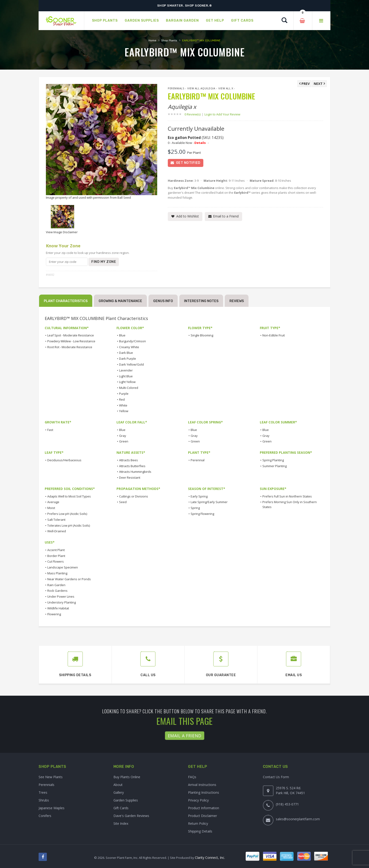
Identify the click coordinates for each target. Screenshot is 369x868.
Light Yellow (127, 382)
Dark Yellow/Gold (131, 364)
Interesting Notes (201, 301)
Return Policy (198, 823)
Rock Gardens (57, 591)
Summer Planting (275, 466)
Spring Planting (273, 460)
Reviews (237, 301)
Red (122, 399)
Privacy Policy (198, 800)
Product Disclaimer (203, 816)
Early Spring (199, 496)
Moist (51, 508)
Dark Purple (128, 359)
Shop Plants (169, 40)
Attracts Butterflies (132, 466)
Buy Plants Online (127, 777)
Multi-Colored (129, 388)
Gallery (119, 792)
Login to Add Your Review (222, 114)
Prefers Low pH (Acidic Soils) (67, 514)
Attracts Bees (128, 460)
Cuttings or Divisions (134, 496)
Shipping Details (200, 831)
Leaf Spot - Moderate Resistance (71, 335)
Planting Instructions (204, 792)
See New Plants (51, 777)
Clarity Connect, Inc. (210, 858)
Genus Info (163, 301)
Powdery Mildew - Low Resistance (71, 341)
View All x (226, 88)
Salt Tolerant (56, 520)
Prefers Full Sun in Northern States (287, 496)
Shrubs (44, 800)
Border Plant (56, 556)
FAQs (192, 777)
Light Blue (126, 376)
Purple (124, 394)
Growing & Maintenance (120, 301)
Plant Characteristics (66, 301)
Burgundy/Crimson (132, 341)
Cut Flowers (56, 561)
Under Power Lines (61, 596)
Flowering (54, 614)
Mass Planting (57, 573)
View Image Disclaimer (62, 232)
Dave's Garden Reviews (131, 816)
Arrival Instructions (202, 785)
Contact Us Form (276, 777)
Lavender (126, 370)
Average (53, 502)
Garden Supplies (126, 800)
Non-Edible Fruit (274, 335)
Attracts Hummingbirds (135, 472)
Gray (123, 436)
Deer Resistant (130, 477)
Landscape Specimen (63, 567)
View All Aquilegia (201, 88)
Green (124, 441)
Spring (195, 508)
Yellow (124, 411)
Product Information (204, 808)
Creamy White (129, 347)
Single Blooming (202, 335)
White (123, 405)
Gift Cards (121, 808)
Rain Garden (56, 585)
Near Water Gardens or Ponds (69, 579)
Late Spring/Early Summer (209, 502)
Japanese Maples (52, 808)
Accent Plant (56, 550)
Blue (122, 335)
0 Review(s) (194, 114)
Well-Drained (57, 531)
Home (152, 40)
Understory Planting (62, 602)
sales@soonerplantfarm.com (298, 819)
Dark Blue (126, 353)
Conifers (45, 816)
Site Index (121, 823)
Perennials (176, 88)
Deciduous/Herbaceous (64, 460)
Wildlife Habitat (58, 608)
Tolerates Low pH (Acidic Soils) (69, 525)
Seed (123, 502)
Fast (50, 430)
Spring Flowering (202, 514)
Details (200, 143)
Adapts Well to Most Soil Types (69, 496)
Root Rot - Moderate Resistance (70, 347)
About (118, 785)
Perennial (198, 460)
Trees (43, 792)
